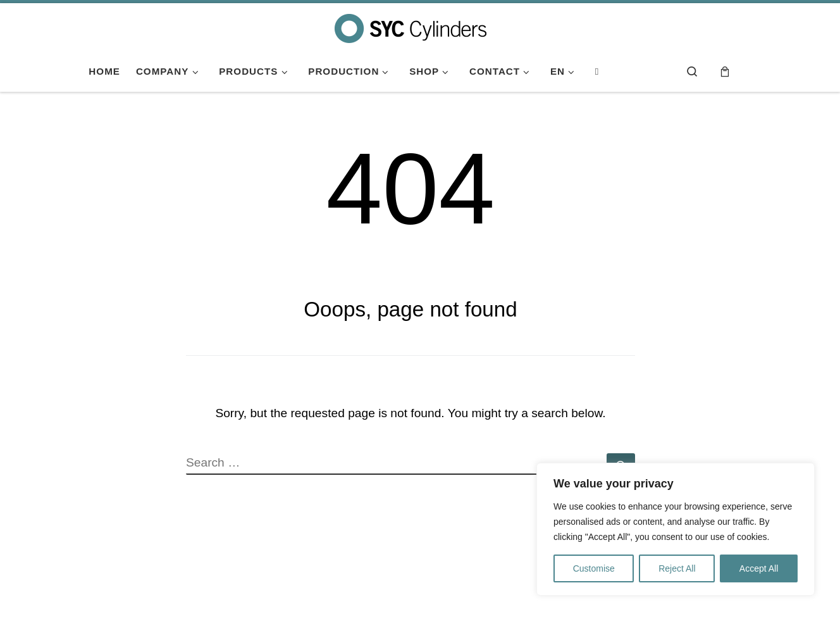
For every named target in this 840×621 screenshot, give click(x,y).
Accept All (759, 568)
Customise (594, 568)
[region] (676, 529)
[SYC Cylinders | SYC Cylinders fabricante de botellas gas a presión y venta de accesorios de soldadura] (411, 27)
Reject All (677, 568)
